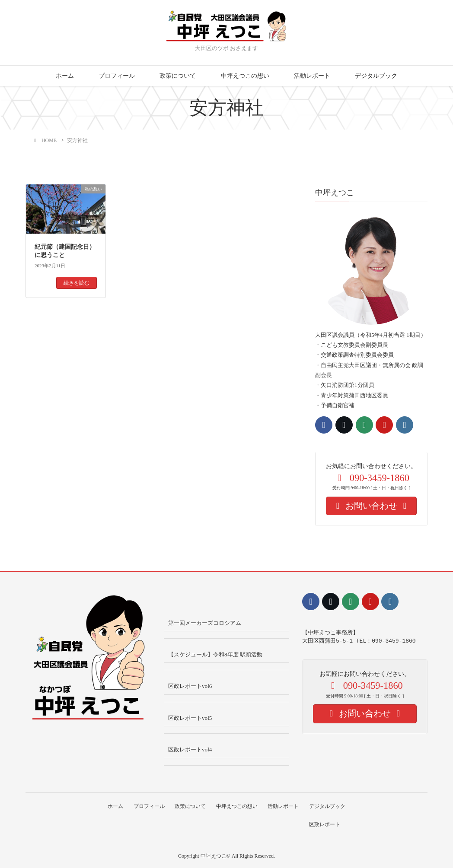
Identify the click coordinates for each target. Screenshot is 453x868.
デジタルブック (376, 76)
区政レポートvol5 (190, 718)
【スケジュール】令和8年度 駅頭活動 (215, 654)
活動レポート (312, 76)
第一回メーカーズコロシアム (205, 623)
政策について (178, 76)
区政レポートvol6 (190, 686)
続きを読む (77, 283)
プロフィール (117, 76)
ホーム (65, 76)
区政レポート (326, 824)
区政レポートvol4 (190, 749)
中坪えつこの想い (245, 76)
